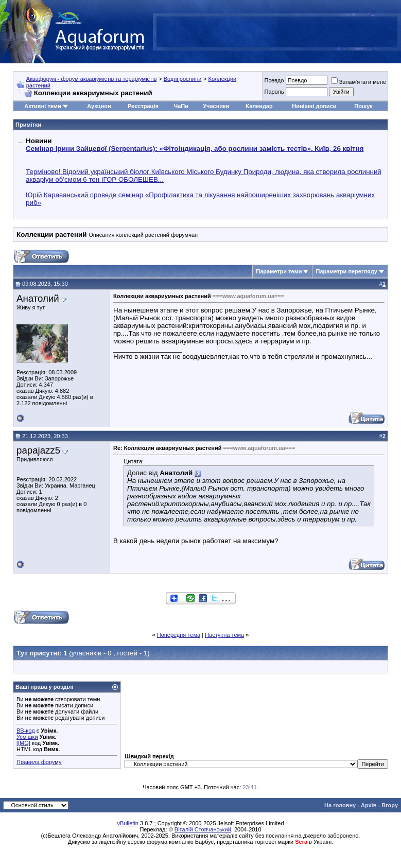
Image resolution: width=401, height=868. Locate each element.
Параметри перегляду (346, 271)
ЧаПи (181, 106)
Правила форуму (39, 762)
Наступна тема (224, 635)
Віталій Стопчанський (203, 829)
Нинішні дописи (314, 106)
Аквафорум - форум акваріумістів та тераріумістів (92, 79)
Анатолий (38, 298)
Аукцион (99, 106)
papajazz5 (38, 450)
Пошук (363, 106)
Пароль (274, 92)
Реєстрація (143, 106)
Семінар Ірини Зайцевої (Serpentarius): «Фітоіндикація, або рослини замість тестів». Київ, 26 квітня (195, 149)
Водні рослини (183, 79)
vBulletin (128, 823)
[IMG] (23, 743)
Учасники (216, 106)
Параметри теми (279, 271)
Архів (369, 805)
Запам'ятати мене (359, 82)
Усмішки (27, 737)
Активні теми (42, 106)
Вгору (390, 805)
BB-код (26, 731)
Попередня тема (179, 635)
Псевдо (274, 80)
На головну (340, 805)
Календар (259, 106)
